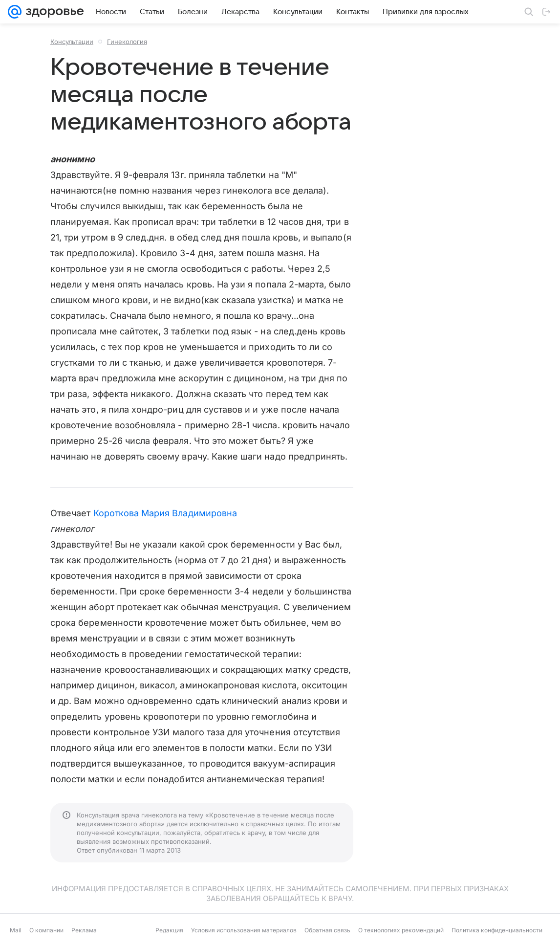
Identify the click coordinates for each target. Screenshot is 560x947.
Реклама (84, 930)
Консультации (72, 42)
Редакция (169, 930)
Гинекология (127, 42)
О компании (46, 930)
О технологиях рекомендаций (401, 930)
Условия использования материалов (244, 930)
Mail (16, 930)
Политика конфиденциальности (497, 930)
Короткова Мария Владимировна (165, 513)
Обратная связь (327, 930)
